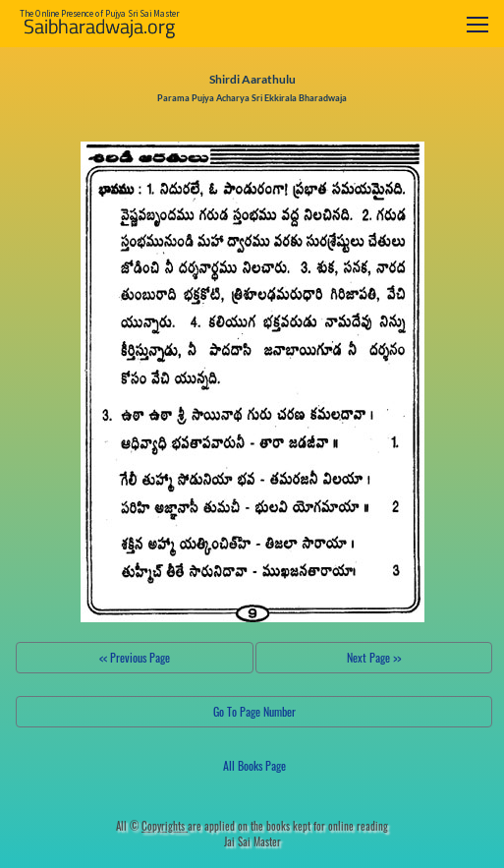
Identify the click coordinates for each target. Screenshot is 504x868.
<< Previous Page (135, 657)
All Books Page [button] (254, 765)
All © (152, 826)
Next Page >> (374, 657)
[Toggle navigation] (477, 24)
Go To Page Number (254, 711)
